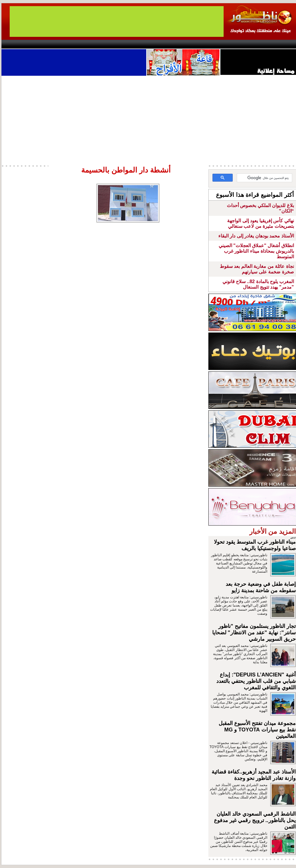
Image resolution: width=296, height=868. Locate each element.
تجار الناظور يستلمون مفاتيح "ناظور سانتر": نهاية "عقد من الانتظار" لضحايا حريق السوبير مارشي (254, 633)
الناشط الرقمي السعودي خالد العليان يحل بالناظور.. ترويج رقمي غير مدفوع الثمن (255, 820)
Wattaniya (160, 44)
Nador (259, 44)
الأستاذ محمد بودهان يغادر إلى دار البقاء (256, 236)
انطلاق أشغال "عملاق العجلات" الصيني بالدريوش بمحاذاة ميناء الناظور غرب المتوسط (256, 251)
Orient (183, 44)
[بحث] (265, 178)
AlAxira (42, 44)
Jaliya (138, 44)
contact (18, 44)
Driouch (234, 44)
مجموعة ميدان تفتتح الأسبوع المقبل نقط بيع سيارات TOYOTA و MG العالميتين (257, 730)
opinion (60, 44)
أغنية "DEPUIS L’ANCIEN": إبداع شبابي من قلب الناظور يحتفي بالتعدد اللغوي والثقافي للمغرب (256, 681)
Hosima (208, 44)
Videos (113, 44)
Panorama (83, 44)
